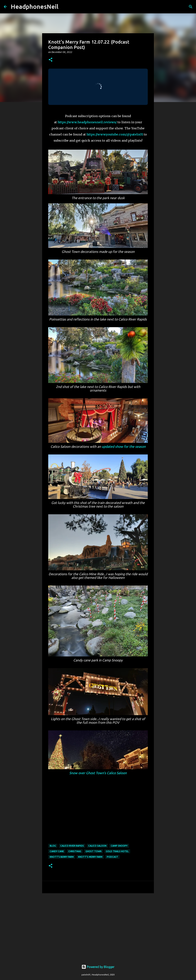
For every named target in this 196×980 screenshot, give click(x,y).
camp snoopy (119, 846)
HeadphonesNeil (35, 6)
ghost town (94, 851)
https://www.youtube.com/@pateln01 (115, 134)
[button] (51, 60)
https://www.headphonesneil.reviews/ (87, 122)
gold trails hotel (117, 851)
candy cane (57, 851)
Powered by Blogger (98, 967)
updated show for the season (124, 447)
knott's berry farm (62, 857)
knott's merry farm (90, 857)
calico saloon (97, 846)
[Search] (64, 7)
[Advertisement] (98, 926)
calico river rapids (72, 846)
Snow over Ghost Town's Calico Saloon (98, 773)
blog (53, 846)
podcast (112, 857)
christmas (75, 851)
